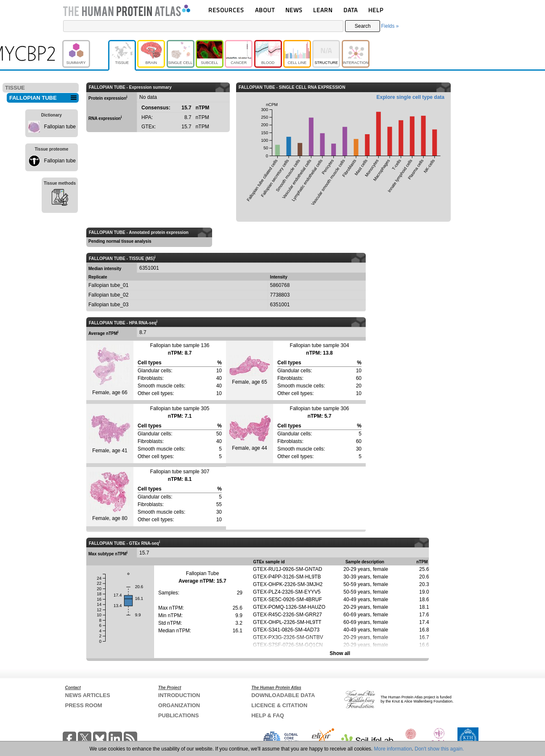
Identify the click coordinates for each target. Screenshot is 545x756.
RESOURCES (226, 10)
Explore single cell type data (411, 97)
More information (393, 749)
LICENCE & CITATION (279, 705)
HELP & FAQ (268, 715)
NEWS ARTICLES (88, 695)
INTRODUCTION (179, 695)
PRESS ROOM (84, 705)
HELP (376, 10)
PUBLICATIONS (179, 715)
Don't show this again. (439, 749)
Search (363, 26)
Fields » (390, 26)
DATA (351, 10)
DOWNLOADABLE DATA (283, 695)
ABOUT (265, 10)
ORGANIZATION (179, 705)
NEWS (294, 10)
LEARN (323, 10)
